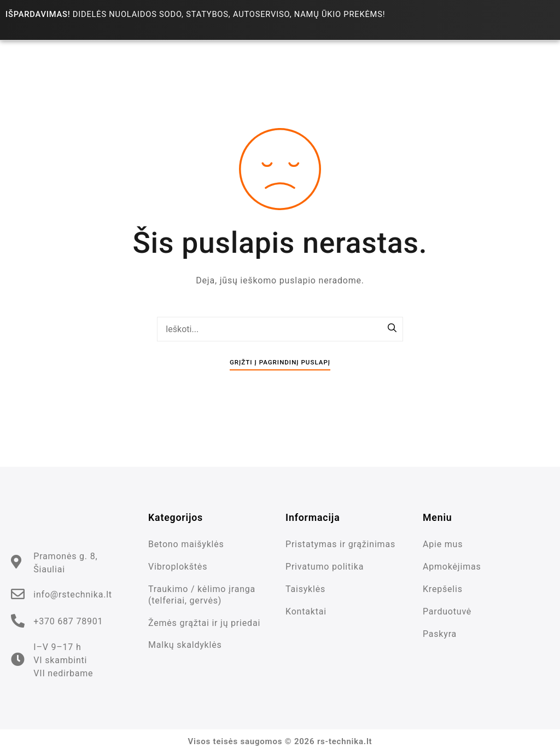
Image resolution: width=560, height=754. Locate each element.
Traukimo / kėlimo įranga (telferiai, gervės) (202, 595)
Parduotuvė (447, 611)
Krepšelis (443, 589)
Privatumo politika (325, 567)
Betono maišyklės (186, 544)
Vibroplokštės (178, 567)
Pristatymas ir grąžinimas (340, 544)
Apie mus (443, 544)
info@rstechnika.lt (73, 594)
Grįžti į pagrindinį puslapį (280, 362)
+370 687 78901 (68, 621)
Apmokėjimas (452, 567)
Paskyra (440, 634)
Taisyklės (305, 589)
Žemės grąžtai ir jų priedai (204, 623)
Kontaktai (306, 611)
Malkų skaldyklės (185, 645)
